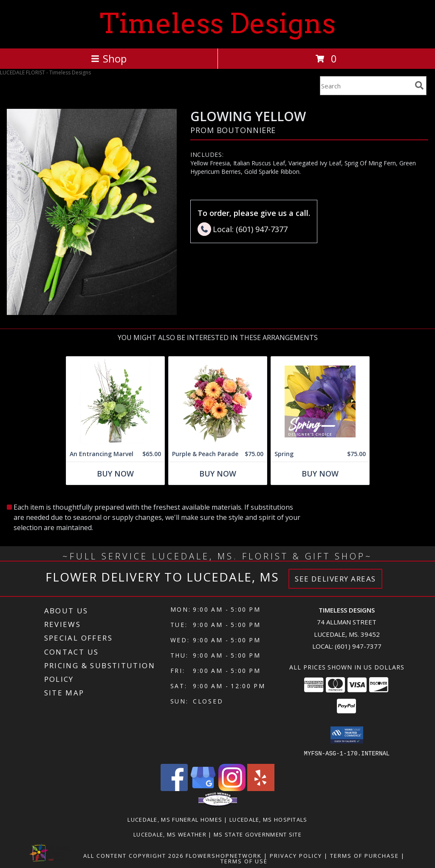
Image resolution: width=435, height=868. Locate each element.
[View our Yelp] (261, 788)
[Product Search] (366, 86)
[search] (419, 85)
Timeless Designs (218, 23)
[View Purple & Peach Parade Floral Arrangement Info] (218, 401)
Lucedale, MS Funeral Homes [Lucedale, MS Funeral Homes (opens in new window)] (175, 819)
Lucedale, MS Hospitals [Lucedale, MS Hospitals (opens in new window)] (268, 819)
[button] (347, 735)
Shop (109, 58)
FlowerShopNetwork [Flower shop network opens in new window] (224, 855)
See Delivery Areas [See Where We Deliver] (335, 579)
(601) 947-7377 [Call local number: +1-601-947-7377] (358, 646)
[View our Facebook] (174, 788)
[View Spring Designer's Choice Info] (320, 401)
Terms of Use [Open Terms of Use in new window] (244, 861)
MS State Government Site (258, 834)
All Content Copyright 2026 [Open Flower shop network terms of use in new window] (133, 855)
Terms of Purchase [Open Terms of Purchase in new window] (364, 855)
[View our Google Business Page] (203, 788)
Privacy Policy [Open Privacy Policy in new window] (296, 855)
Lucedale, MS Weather (170, 834)
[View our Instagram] (232, 788)
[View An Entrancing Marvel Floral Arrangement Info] (115, 401)
